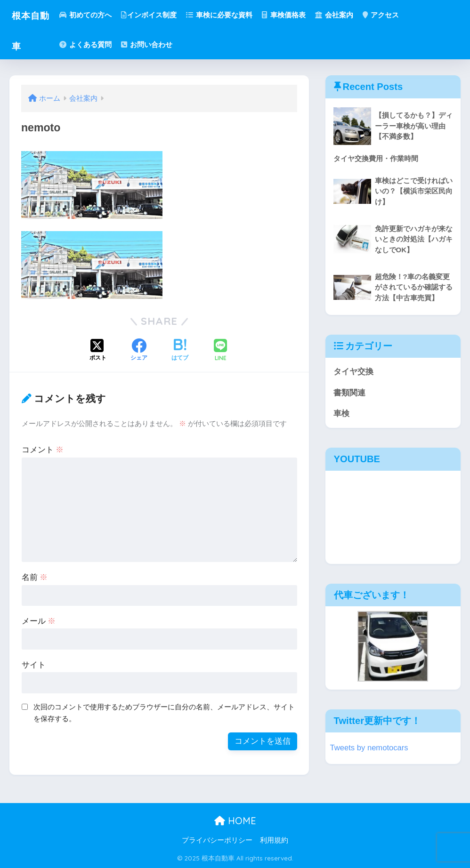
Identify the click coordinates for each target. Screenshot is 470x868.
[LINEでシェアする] (220, 351)
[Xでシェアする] (98, 351)
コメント (43, 450)
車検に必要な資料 (227, 15)
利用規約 (274, 840)
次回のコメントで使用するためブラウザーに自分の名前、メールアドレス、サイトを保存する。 (164, 713)
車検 (341, 414)
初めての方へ (93, 15)
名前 (35, 577)
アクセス (388, 15)
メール (39, 621)
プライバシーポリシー (217, 840)
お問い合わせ (154, 44)
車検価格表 (291, 15)
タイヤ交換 (353, 372)
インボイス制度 (156, 15)
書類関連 (349, 393)
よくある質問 (93, 44)
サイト (34, 665)
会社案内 (341, 15)
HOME (235, 821)
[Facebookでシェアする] (139, 351)
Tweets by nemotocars (370, 749)
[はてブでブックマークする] (180, 351)
